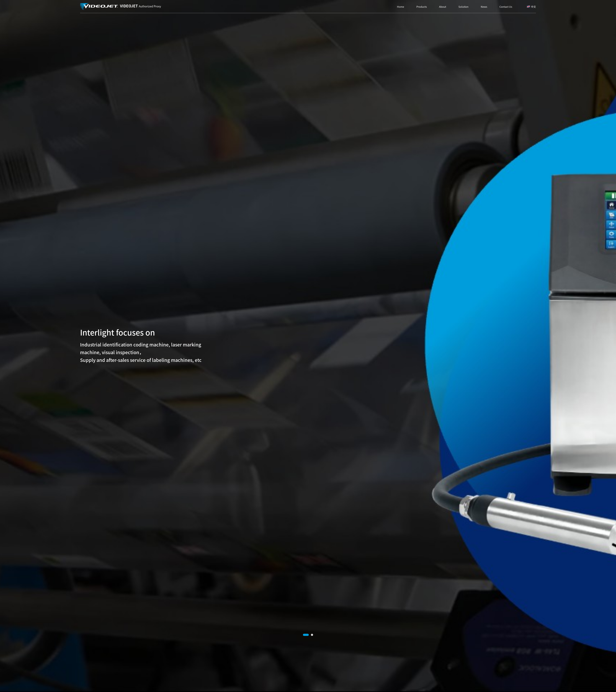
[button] (306, 635)
